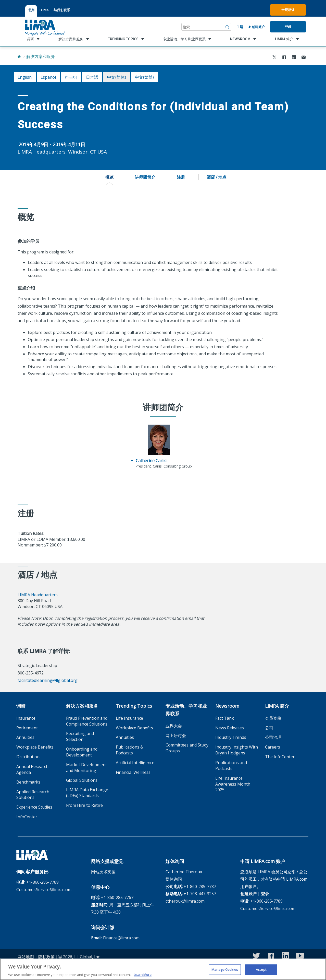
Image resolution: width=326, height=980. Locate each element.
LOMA (44, 10)
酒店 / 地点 (217, 177)
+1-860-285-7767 (117, 897)
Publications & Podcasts (129, 750)
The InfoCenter (280, 757)
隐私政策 (46, 957)
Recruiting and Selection (80, 736)
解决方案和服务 (41, 56)
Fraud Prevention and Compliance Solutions (87, 721)
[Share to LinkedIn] (294, 58)
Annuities (25, 737)
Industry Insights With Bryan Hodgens (237, 750)
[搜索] (228, 27)
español (48, 77)
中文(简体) (117, 77)
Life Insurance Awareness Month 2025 (233, 784)
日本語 (92, 77)
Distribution (28, 757)
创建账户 (257, 27)
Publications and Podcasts (231, 766)
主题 (240, 27)
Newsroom (227, 706)
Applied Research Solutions (33, 795)
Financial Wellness (133, 772)
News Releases (230, 728)
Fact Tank (225, 718)
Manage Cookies (225, 972)
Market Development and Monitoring (86, 768)
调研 (21, 706)
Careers (273, 747)
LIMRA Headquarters (38, 595)
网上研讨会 (176, 736)
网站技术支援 (103, 872)
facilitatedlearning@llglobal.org (48, 680)
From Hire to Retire (84, 805)
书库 (31, 10)
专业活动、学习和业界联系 (186, 710)
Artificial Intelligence (135, 763)
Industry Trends (231, 737)
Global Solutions (82, 780)
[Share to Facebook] (284, 58)
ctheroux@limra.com (185, 901)
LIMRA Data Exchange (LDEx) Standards (87, 793)
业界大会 (174, 726)
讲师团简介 (145, 177)
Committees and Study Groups (187, 748)
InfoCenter (27, 817)
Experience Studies (34, 807)
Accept (261, 972)
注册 (181, 177)
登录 (288, 27)
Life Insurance (129, 718)
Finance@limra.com (121, 938)
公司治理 (273, 737)
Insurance (26, 718)
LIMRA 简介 (277, 706)
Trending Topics (134, 706)
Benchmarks (28, 782)
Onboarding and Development (82, 752)
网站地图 (26, 957)
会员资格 (273, 718)
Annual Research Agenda (32, 769)
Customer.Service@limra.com (44, 890)
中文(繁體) (144, 77)
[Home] (19, 56)
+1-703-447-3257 (200, 894)
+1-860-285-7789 (42, 882)
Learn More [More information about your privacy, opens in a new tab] (143, 977)
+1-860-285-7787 (200, 886)
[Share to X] (274, 58)
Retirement (27, 728)
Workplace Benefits (35, 747)
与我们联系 (62, 10)
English (25, 77)
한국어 (71, 77)
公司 (269, 728)
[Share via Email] (304, 58)
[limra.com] (45, 27)
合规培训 (288, 10)
